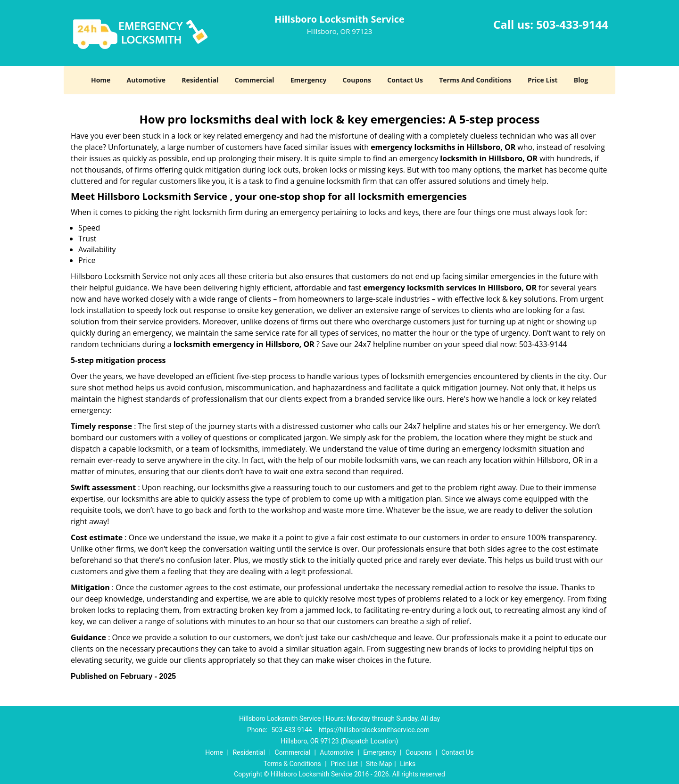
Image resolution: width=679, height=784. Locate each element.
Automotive (146, 80)
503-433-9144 (572, 24)
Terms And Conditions (475, 80)
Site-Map (379, 764)
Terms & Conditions (292, 764)
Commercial (255, 80)
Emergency (309, 80)
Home (101, 80)
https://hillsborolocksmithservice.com (374, 730)
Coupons (357, 80)
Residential (200, 80)
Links (408, 764)
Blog (581, 80)
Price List (543, 80)
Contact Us (405, 80)
